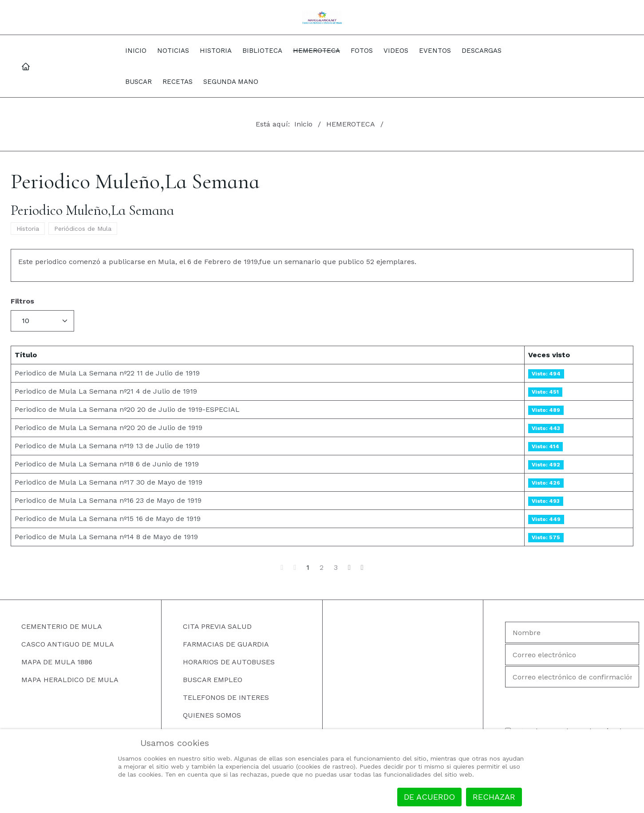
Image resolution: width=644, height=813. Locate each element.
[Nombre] (572, 632)
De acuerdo (429, 797)
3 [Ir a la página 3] (336, 568)
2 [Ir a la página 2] (322, 568)
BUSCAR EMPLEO (213, 680)
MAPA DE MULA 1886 (57, 662)
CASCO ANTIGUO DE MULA (68, 644)
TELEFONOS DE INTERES (226, 697)
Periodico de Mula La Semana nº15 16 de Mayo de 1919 (108, 519)
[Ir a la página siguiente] (349, 568)
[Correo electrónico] (572, 655)
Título (26, 355)
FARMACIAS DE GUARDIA (226, 644)
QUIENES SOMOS (212, 715)
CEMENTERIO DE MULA (62, 626)
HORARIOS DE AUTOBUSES (229, 662)
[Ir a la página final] (362, 568)
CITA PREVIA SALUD (217, 626)
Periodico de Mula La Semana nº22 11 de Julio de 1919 (107, 373)
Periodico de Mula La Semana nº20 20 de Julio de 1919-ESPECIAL (127, 409)
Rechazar (494, 797)
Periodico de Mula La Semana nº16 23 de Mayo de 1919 (108, 500)
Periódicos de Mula (83, 229)
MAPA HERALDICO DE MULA (70, 680)
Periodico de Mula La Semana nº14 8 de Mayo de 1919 (106, 537)
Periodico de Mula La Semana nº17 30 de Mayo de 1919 (109, 482)
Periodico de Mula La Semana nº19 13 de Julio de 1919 (107, 446)
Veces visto (549, 355)
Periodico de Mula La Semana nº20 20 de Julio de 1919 (109, 428)
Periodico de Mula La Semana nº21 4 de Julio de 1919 (106, 391)
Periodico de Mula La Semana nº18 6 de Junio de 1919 (107, 464)
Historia (28, 229)
